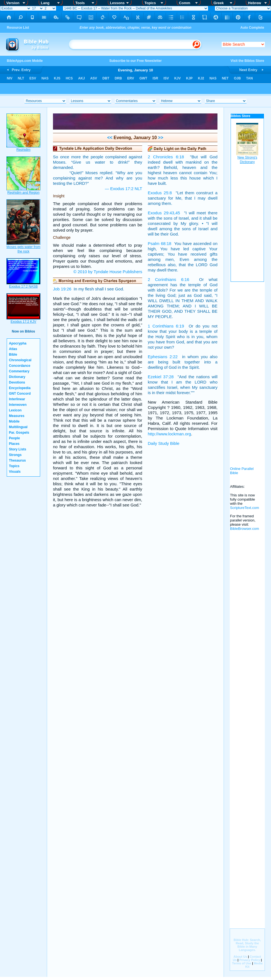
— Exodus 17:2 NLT (124, 189)
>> (160, 138)
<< (110, 138)
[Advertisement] (247, 371)
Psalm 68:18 (159, 243)
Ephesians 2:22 (163, 357)
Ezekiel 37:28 (161, 377)
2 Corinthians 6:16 (169, 279)
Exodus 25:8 (160, 193)
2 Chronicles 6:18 (166, 157)
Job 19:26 (62, 289)
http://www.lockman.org (169, 434)
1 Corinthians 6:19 (166, 326)
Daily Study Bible (164, 443)
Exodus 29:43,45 (164, 213)
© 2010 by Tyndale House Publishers (108, 272)
